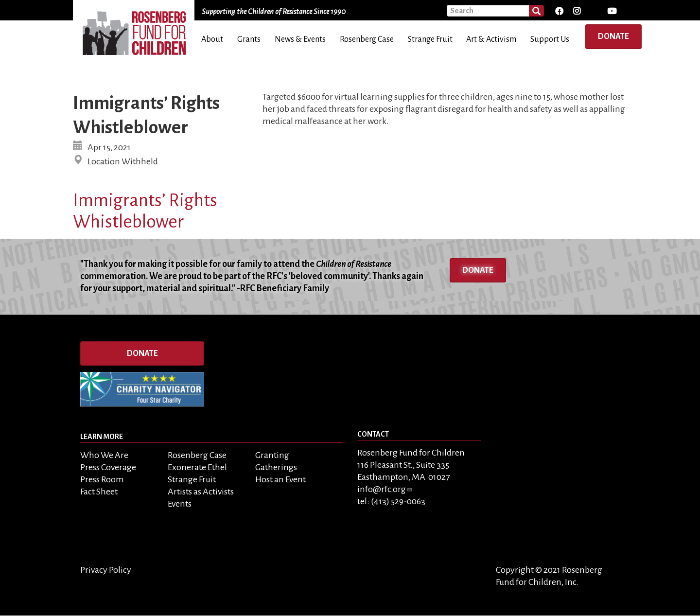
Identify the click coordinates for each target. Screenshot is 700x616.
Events (180, 504)
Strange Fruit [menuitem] (430, 39)
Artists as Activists (201, 492)
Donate (613, 36)
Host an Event (280, 479)
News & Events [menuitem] (300, 39)
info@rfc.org (385, 489)
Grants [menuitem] (249, 39)
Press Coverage (108, 467)
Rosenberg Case (197, 455)
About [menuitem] (212, 39)
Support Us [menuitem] (550, 39)
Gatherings (276, 467)
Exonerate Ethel (197, 467)
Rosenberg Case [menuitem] (367, 39)
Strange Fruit (192, 479)
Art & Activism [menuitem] (491, 39)
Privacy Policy (106, 570)
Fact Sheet (99, 492)
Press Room (102, 479)
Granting (272, 455)
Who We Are (104, 455)
